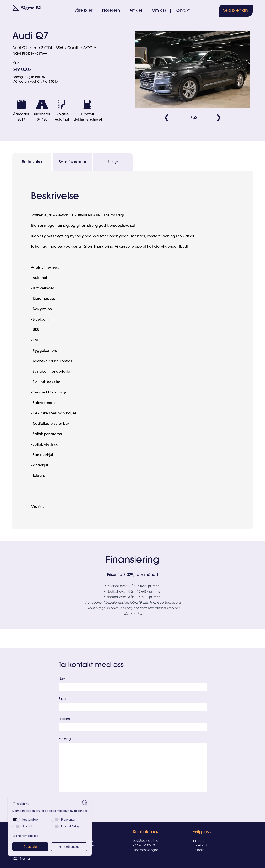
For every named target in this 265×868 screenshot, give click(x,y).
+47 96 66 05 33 (144, 846)
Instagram (200, 841)
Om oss (159, 11)
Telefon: (64, 719)
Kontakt (183, 11)
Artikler (136, 11)
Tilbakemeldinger (145, 850)
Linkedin (199, 850)
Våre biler (83, 11)
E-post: (63, 699)
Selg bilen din (236, 11)
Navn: (63, 679)
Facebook (200, 846)
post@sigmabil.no (145, 841)
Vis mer (39, 507)
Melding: (65, 739)
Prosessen (111, 11)
